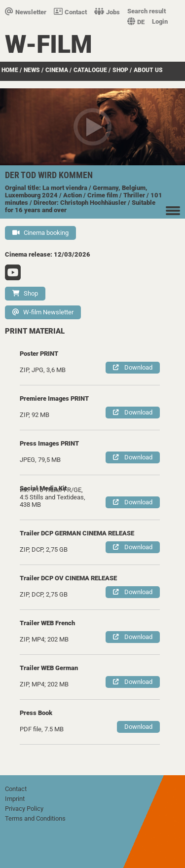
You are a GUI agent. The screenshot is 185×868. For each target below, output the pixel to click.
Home (10, 70)
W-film (49, 44)
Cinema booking (40, 233)
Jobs (107, 12)
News (32, 70)
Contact (70, 12)
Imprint (15, 799)
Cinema (57, 70)
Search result (147, 11)
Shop (120, 70)
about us (148, 70)
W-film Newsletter (43, 312)
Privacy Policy (24, 809)
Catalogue (90, 70)
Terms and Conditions (35, 818)
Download (133, 367)
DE (136, 22)
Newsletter (26, 12)
